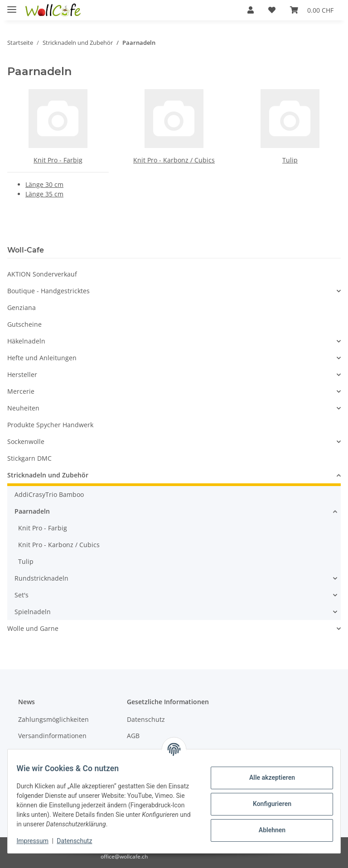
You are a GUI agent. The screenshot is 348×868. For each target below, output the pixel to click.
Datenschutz (146, 719)
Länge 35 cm (44, 194)
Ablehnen (266, 830)
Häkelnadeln (26, 341)
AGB (133, 736)
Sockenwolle (26, 441)
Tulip (290, 160)
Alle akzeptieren (266, 777)
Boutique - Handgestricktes (48, 291)
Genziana (22, 308)
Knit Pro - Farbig (58, 160)
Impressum (38, 841)
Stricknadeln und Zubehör (48, 475)
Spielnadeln (33, 612)
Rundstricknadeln (41, 578)
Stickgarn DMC (29, 458)
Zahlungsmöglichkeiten (53, 719)
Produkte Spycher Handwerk (50, 425)
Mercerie (21, 391)
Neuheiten (23, 408)
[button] (251, 10)
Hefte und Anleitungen (42, 358)
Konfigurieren (266, 804)
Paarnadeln (32, 511)
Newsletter (35, 751)
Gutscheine (24, 324)
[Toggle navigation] (12, 6)
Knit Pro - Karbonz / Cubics (174, 160)
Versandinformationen (52, 736)
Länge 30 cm (44, 184)
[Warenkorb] (312, 10)
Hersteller (22, 374)
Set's (22, 595)
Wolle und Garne (33, 628)
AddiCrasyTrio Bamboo (49, 494)
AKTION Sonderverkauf (42, 274)
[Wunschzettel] (272, 10)
